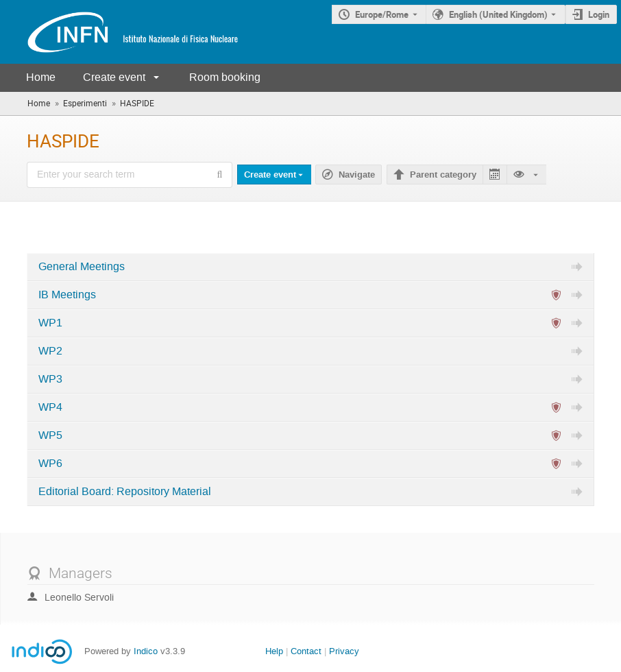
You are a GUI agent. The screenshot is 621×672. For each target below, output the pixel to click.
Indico (146, 651)
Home (41, 77)
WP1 (50, 323)
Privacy (344, 651)
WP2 (50, 351)
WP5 (50, 435)
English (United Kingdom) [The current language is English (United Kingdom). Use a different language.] (498, 14)
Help (274, 651)
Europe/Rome (382, 14)
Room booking (225, 77)
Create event (114, 77)
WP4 (50, 407)
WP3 (50, 379)
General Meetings (82, 267)
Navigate (357, 175)
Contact (306, 651)
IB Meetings (67, 295)
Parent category (443, 175)
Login (599, 14)
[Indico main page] (119, 32)
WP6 (50, 464)
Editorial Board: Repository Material (125, 492)
